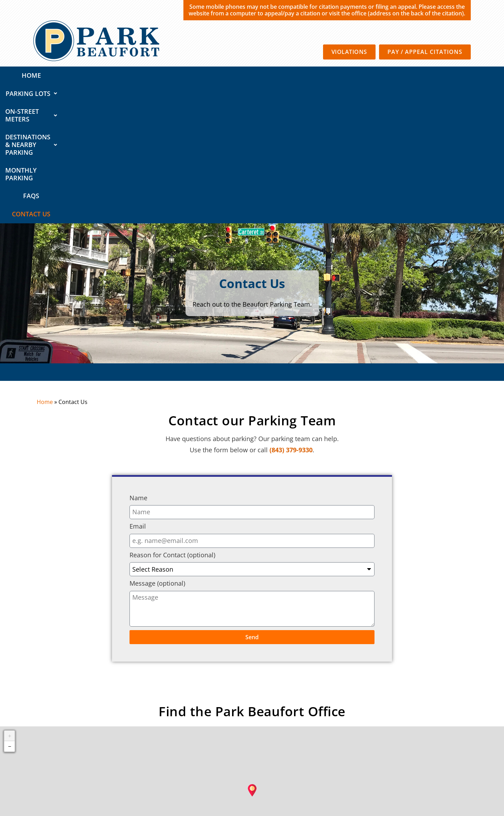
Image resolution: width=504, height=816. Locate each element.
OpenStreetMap (372, 723)
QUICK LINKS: (60, 736)
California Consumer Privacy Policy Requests (421, 767)
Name (138, 360)
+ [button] (10, 597)
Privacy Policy (323, 767)
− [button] (10, 608)
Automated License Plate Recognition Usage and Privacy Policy (402, 776)
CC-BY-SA (439, 723)
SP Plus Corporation (282, 767)
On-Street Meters (162, 75)
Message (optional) (157, 445)
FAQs (410, 75)
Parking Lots (93, 75)
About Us (448, 736)
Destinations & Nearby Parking (263, 75)
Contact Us (448, 75)
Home (47, 75)
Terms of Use (356, 767)
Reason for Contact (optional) (172, 417)
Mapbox (492, 723)
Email (138, 388)
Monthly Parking (361, 75)
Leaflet (307, 723)
